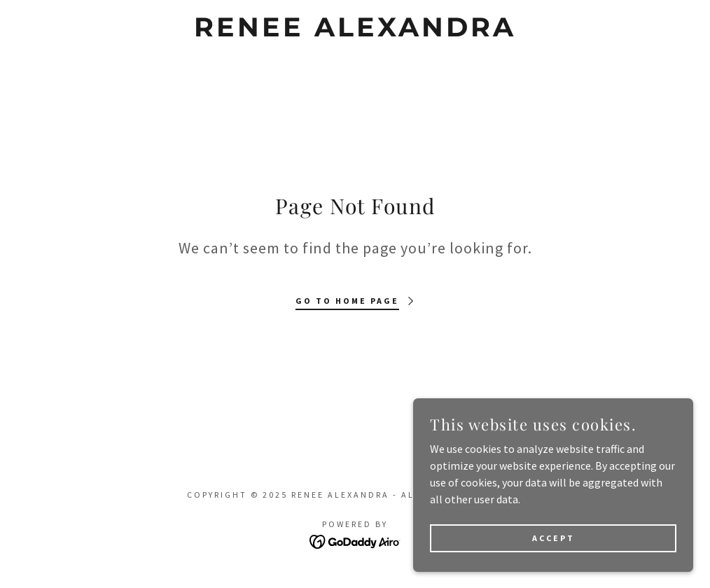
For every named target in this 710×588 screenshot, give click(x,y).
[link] (355, 32)
